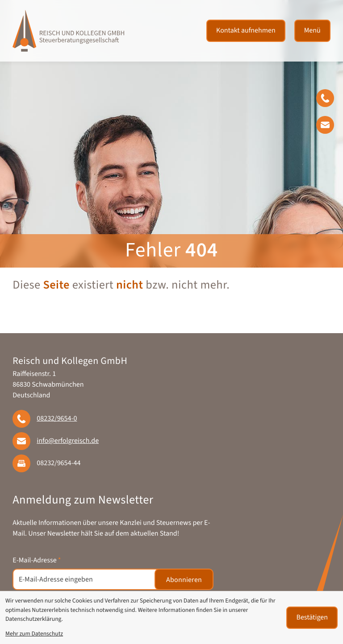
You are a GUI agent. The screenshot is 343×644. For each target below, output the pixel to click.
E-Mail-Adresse (37, 561)
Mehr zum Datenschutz (34, 634)
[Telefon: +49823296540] (57, 419)
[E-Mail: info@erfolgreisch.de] (330, 127)
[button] (330, 100)
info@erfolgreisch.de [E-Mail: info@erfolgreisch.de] (68, 441)
